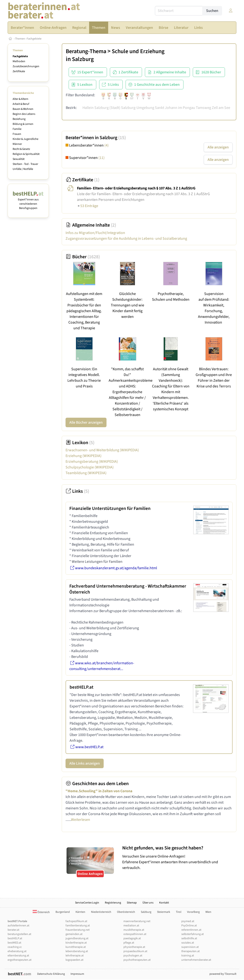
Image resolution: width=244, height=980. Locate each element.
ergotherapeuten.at (20, 960)
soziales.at (188, 943)
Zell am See (221, 108)
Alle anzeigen (218, 147)
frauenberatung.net (78, 930)
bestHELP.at (15, 938)
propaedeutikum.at (135, 951)
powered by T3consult (223, 974)
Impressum (77, 974)
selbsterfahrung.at (193, 934)
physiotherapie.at (134, 947)
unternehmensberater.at (196, 960)
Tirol (179, 912)
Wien (208, 912)
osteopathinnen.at (135, 934)
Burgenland (63, 912)
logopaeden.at (74, 960)
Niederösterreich (101, 912)
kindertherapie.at (76, 943)
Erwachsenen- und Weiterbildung (102, 450)
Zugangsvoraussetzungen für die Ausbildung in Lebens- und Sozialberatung (126, 239)
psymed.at (188, 921)
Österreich (41, 912)
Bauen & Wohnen (23, 109)
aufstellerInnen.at (18, 926)
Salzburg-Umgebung (138, 108)
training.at (188, 956)
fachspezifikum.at (76, 921)
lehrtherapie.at (75, 956)
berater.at (13, 930)
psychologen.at (133, 956)
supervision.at (190, 947)
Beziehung (19, 119)
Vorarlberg (193, 912)
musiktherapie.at (134, 930)
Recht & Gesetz (21, 149)
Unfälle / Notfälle (23, 169)
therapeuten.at (191, 951)
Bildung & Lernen (23, 124)
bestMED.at (14, 943)
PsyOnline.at (189, 926)
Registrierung (113, 903)
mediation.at (131, 926)
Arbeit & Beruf (21, 104)
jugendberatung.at (77, 938)
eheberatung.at (17, 951)
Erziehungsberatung (92, 462)
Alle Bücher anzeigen (86, 422)
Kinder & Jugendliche (25, 139)
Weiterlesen (81, 820)
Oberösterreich (126, 912)
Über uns (148, 903)
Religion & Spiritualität (26, 154)
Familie (17, 129)
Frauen (17, 134)
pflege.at (129, 943)
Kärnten (80, 912)
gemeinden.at (74, 934)
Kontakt (164, 903)
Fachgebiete (34, 39)
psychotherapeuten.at (137, 960)
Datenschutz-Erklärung (51, 974)
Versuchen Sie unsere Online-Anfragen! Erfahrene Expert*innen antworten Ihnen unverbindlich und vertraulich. (178, 858)
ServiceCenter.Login (87, 903)
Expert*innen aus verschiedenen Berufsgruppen (28, 202)
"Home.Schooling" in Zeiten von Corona (99, 791)
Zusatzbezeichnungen (26, 66)
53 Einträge (88, 206)
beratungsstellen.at (19, 934)
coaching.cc (15, 947)
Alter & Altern (20, 99)
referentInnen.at (191, 930)
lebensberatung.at (77, 951)
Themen (20, 39)
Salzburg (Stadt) (107, 108)
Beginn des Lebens (24, 114)
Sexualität (19, 159)
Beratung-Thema (86, 51)
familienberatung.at (78, 926)
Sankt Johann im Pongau (175, 108)
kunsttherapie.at (76, 947)
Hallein (88, 108)
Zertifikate (19, 71)
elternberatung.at (18, 956)
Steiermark (164, 912)
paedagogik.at (132, 938)
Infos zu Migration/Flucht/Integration (95, 233)
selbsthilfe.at (189, 938)
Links (77, 491)
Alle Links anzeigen (85, 763)
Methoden (19, 61)
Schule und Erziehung (138, 51)
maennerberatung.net (137, 921)
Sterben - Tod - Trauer (25, 164)
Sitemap (132, 903)
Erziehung (84, 456)
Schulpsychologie (90, 467)
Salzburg (83, 59)
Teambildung (86, 473)
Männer (17, 144)
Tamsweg (203, 108)
